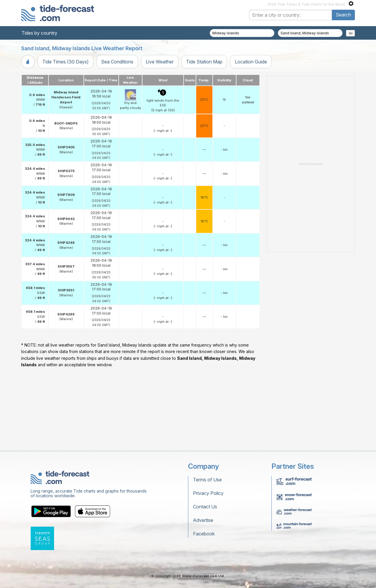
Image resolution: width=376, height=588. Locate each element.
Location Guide (251, 62)
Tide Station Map (204, 62)
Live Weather (160, 62)
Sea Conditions (117, 62)
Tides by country (39, 33)
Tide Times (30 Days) (66, 62)
